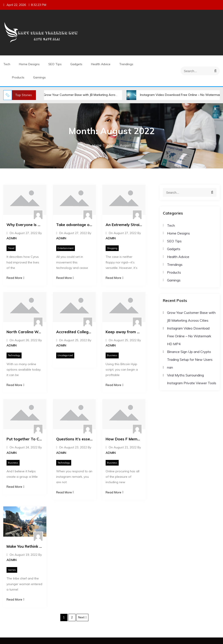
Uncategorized (65, 355)
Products (18, 77)
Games (12, 570)
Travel (11, 248)
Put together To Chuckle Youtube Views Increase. (25, 439)
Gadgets (76, 64)
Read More (15, 278)
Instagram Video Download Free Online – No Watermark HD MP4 (189, 336)
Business (112, 355)
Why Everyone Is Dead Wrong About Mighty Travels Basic (25, 225)
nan (170, 367)
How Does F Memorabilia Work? (124, 439)
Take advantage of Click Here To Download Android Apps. (74, 225)
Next (81, 617)
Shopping (112, 248)
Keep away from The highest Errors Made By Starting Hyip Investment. (124, 332)
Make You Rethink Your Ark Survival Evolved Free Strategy (25, 546)
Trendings (126, 64)
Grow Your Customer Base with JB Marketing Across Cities (84, 95)
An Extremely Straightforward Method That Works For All (124, 225)
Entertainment (66, 248)
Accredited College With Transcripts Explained (74, 332)
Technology (14, 355)
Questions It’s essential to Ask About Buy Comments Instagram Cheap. (74, 439)
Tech (7, 64)
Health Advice (101, 64)
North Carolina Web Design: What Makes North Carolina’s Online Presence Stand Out (25, 332)
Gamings (39, 77)
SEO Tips (55, 64)
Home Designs (29, 64)
